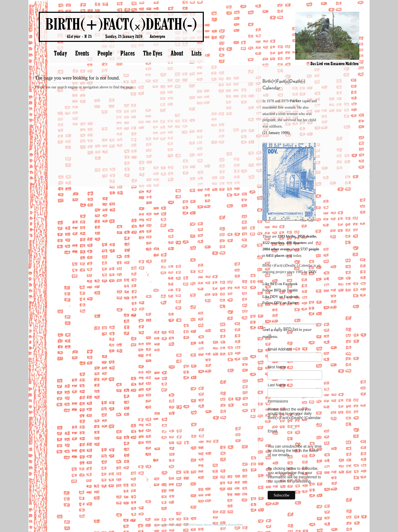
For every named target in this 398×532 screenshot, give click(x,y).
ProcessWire (235, 525)
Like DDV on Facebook (280, 297)
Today (60, 53)
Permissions (278, 401)
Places (127, 53)
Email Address (281, 349)
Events (82, 53)
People (105, 53)
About (177, 53)
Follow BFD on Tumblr (280, 290)
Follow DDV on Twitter (280, 303)
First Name (278, 367)
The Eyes (153, 53)
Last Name (278, 385)
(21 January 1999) (276, 133)
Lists (196, 53)
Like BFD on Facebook (280, 284)
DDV (312, 272)
